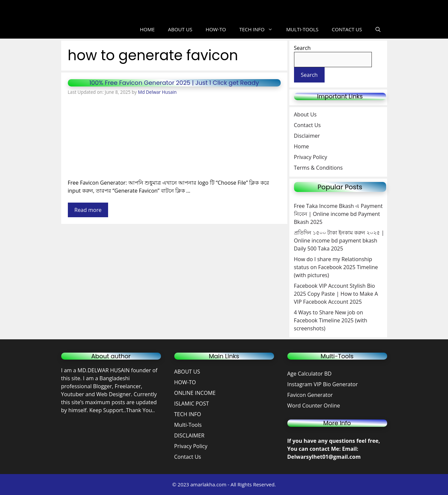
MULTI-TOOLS (302, 29)
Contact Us (307, 125)
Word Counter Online (314, 406)
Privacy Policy (311, 157)
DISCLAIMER (189, 435)
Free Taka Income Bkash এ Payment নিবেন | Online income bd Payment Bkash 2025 (338, 214)
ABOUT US (180, 29)
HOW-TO (216, 29)
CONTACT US (347, 29)
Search (302, 48)
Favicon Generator (311, 395)
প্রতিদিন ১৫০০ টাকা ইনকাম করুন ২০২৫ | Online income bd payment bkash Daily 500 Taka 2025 (339, 241)
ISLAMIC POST (192, 404)
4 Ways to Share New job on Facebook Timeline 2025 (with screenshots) (331, 320)
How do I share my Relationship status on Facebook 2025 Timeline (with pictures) (336, 267)
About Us (305, 114)
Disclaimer (307, 136)
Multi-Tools (188, 425)
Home (301, 146)
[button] (378, 29)
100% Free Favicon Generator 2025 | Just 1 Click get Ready (174, 83)
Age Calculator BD (309, 374)
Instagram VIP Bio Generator (323, 384)
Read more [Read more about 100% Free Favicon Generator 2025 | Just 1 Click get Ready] (88, 210)
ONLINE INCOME (195, 393)
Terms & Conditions (318, 168)
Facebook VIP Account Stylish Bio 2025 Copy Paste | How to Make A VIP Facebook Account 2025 (336, 294)
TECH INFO (259, 29)
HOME (147, 29)
